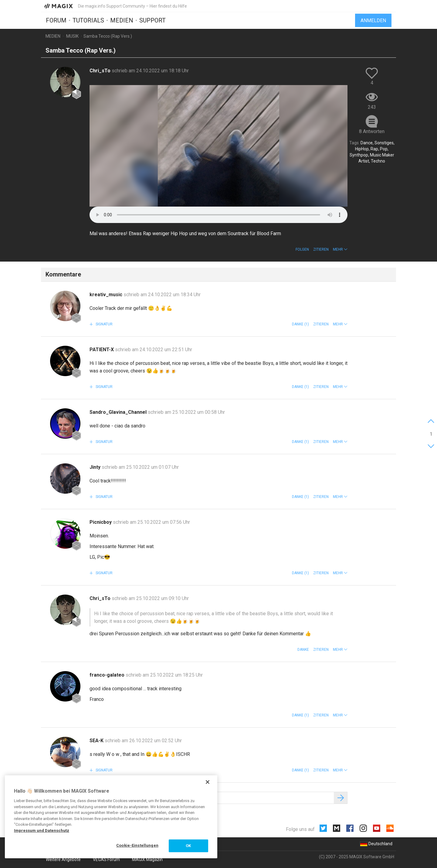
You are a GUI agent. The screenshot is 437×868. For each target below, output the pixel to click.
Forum (56, 20)
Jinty (96, 467)
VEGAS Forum (106, 859)
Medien (122, 20)
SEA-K (97, 741)
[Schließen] (208, 782)
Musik (72, 36)
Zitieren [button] (321, 249)
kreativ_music (107, 295)
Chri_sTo (101, 71)
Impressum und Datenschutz (42, 830)
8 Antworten (372, 131)
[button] (340, 249)
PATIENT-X (102, 350)
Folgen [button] (302, 249)
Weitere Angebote (63, 859)
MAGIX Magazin (147, 859)
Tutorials (88, 20)
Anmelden (373, 21)
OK (188, 846)
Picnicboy (101, 522)
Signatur (104, 324)
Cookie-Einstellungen (137, 845)
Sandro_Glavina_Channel (119, 412)
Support (152, 20)
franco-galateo (108, 675)
